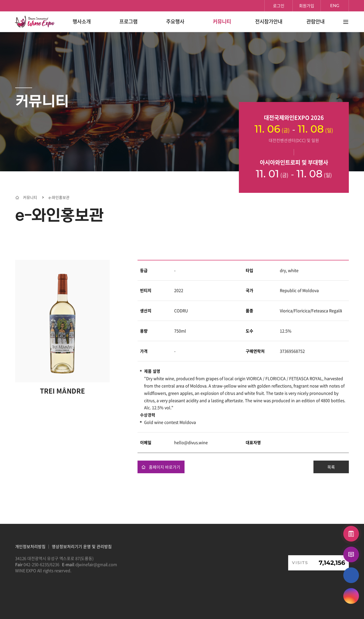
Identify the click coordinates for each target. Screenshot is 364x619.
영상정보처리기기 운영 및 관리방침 (82, 546)
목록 (331, 467)
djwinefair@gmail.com (96, 564)
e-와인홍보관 (59, 198)
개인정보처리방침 (30, 546)
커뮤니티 (30, 198)
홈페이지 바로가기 (161, 467)
